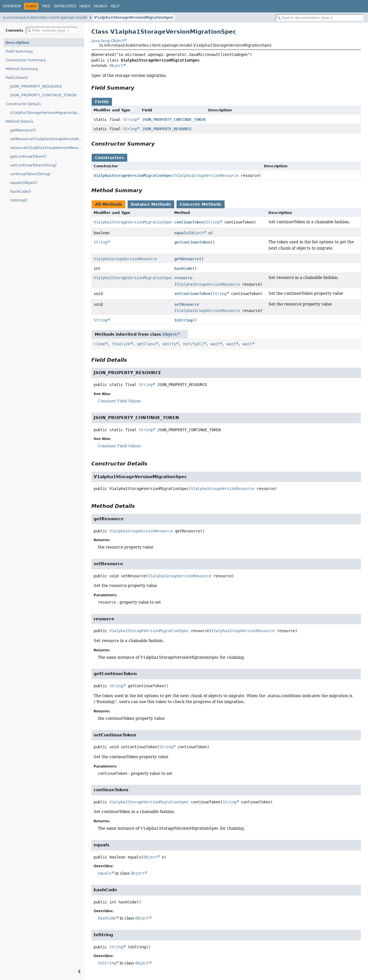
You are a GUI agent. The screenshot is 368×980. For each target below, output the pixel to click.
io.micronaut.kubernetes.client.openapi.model (45, 17)
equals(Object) (24, 183)
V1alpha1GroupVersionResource (207, 175)
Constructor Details (23, 104)
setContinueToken (192, 294)
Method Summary (22, 69)
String (130, 120)
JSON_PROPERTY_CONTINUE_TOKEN (43, 95)
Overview (12, 6)
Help (115, 6)
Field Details (17, 78)
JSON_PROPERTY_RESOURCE (36, 86)
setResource (187, 304)
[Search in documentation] (320, 18)
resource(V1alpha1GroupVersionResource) (47, 148)
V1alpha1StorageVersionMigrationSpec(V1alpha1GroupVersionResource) (47, 113)
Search (100, 6)
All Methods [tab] (108, 204)
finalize (121, 344)
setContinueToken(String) (33, 165)
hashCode (183, 268)
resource (183, 278)
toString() (19, 200)
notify (169, 344)
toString (183, 320)
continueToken (189, 222)
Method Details (20, 121)
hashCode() (21, 191)
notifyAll (193, 344)
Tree (46, 6)
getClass (146, 344)
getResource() (23, 130)
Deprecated (65, 6)
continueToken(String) (30, 174)
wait (215, 344)
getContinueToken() (28, 156)
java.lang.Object (108, 41)
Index (85, 6)
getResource (187, 259)
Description (17, 43)
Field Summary (19, 51)
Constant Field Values (119, 401)
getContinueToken (192, 242)
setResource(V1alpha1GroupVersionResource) (47, 139)
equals (181, 233)
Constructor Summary (26, 60)
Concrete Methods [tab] (201, 204)
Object (116, 66)
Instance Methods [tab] (151, 204)
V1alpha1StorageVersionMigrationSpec (134, 17)
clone (99, 344)
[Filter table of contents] (52, 30)
